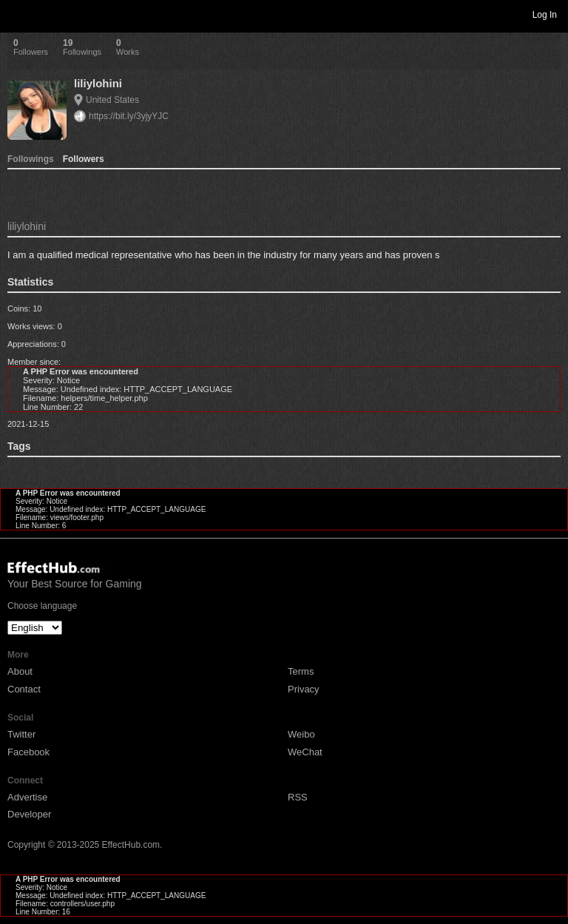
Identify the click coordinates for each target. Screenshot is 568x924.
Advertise (27, 797)
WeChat (305, 752)
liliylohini (98, 83)
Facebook (28, 752)
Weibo (301, 734)
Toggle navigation (18, 14)
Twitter (21, 734)
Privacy (304, 689)
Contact (24, 689)
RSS (298, 797)
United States (112, 100)
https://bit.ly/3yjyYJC (129, 116)
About (20, 671)
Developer (29, 814)
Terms (301, 671)
